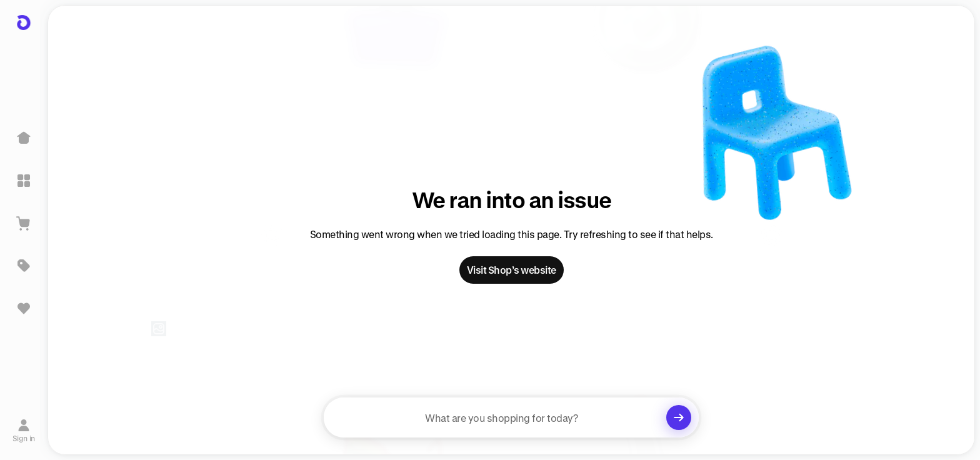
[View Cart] (24, 223)
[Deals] (24, 266)
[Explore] (24, 181)
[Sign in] (24, 431)
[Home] (24, 138)
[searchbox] (511, 417)
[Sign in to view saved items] (24, 308)
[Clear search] (679, 417)
